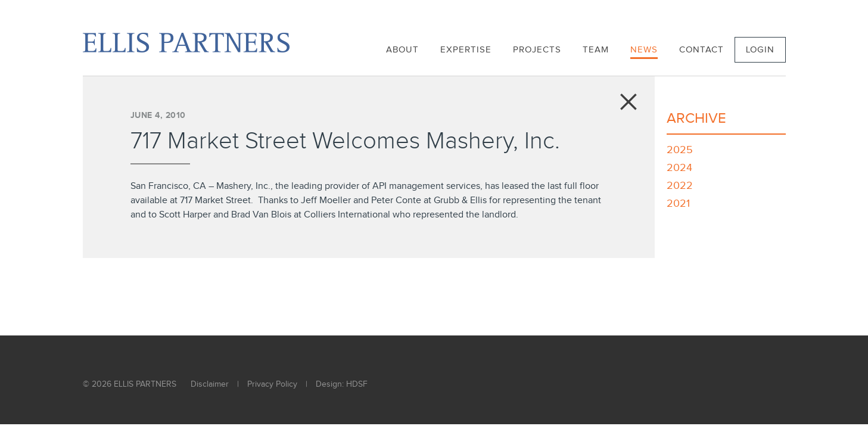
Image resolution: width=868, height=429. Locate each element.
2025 (680, 150)
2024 (679, 168)
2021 (678, 203)
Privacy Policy (272, 384)
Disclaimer (210, 384)
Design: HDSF (342, 384)
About (402, 50)
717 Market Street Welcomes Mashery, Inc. (345, 141)
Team (596, 50)
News (644, 50)
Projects (537, 50)
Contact (701, 50)
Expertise (466, 50)
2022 (680, 186)
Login (760, 50)
